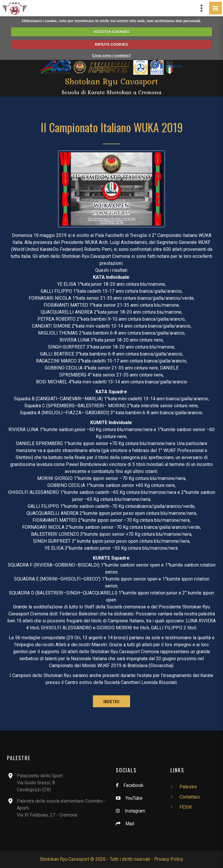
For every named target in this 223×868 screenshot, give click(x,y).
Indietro (111, 701)
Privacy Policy (169, 859)
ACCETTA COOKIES (111, 32)
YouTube (134, 798)
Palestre (188, 787)
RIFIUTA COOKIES (111, 44)
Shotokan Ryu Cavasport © (67, 859)
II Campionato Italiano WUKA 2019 (112, 127)
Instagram (135, 811)
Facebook (133, 785)
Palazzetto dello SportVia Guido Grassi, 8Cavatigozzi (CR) (40, 783)
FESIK (186, 807)
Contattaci (190, 797)
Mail (130, 824)
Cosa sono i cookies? (111, 55)
